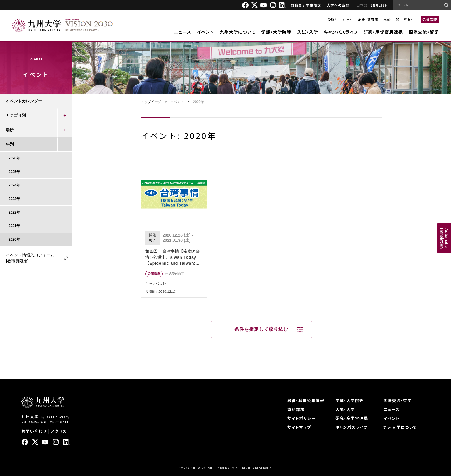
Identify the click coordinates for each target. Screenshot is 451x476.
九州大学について (238, 32)
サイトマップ (299, 427)
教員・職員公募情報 (306, 400)
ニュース (183, 32)
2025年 (14, 172)
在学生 (348, 19)
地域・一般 (391, 19)
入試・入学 (308, 32)
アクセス (59, 431)
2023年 (14, 199)
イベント (206, 32)
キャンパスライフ (341, 32)
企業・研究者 (368, 19)
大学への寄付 (338, 5)
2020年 (14, 239)
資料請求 (296, 409)
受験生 (333, 19)
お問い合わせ (34, 431)
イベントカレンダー (24, 101)
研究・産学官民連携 (383, 32)
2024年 (14, 185)
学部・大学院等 (276, 32)
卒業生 (409, 19)
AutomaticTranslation (444, 238)
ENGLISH (379, 5)
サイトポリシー (301, 418)
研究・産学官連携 (352, 418)
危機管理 (430, 19)
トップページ (151, 102)
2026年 (14, 158)
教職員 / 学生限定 (306, 5)
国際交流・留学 (424, 32)
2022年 (14, 212)
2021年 (14, 226)
